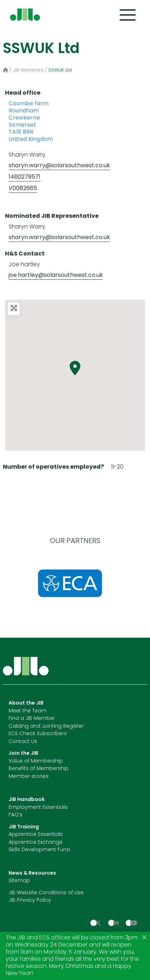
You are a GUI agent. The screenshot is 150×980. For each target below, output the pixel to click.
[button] (75, 368)
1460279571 (24, 177)
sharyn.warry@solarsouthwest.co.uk (59, 166)
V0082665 (23, 189)
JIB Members (28, 70)
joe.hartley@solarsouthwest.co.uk (56, 275)
